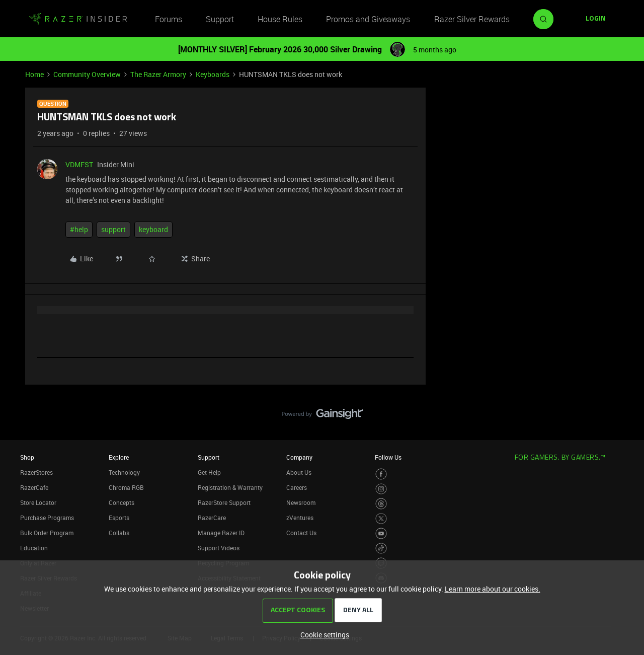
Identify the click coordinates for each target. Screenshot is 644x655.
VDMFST (79, 164)
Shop (27, 457)
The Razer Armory (158, 74)
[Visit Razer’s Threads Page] (381, 504)
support (113, 229)
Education (34, 548)
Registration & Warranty (230, 487)
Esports (119, 518)
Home (34, 74)
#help (79, 229)
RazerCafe (34, 487)
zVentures (300, 518)
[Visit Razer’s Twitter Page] (381, 519)
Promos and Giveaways (368, 19)
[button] (596, 19)
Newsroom (301, 502)
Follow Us (388, 457)
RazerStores (36, 472)
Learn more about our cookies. (493, 589)
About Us (299, 472)
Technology (124, 472)
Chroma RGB (126, 487)
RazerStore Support (224, 502)
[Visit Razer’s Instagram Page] (381, 489)
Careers (297, 487)
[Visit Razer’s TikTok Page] (381, 549)
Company (299, 457)
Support (220, 19)
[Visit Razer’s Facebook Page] (381, 474)
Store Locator (38, 502)
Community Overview (87, 74)
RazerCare (212, 518)
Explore (119, 457)
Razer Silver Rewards (472, 19)
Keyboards (213, 74)
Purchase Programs (47, 518)
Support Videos (219, 548)
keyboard (153, 229)
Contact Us (301, 533)
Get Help (209, 472)
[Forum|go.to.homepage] (78, 19)
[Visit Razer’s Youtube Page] (381, 533)
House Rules (280, 19)
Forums (169, 19)
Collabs (119, 533)
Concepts (122, 502)
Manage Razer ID (221, 533)
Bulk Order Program (47, 533)
